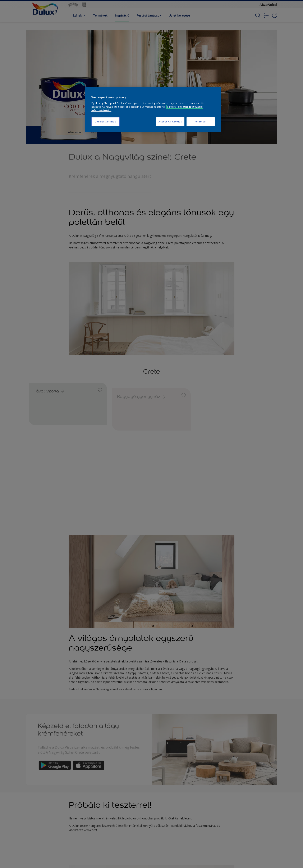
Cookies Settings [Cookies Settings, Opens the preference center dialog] (105, 122)
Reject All (201, 122)
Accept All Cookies (170, 122)
